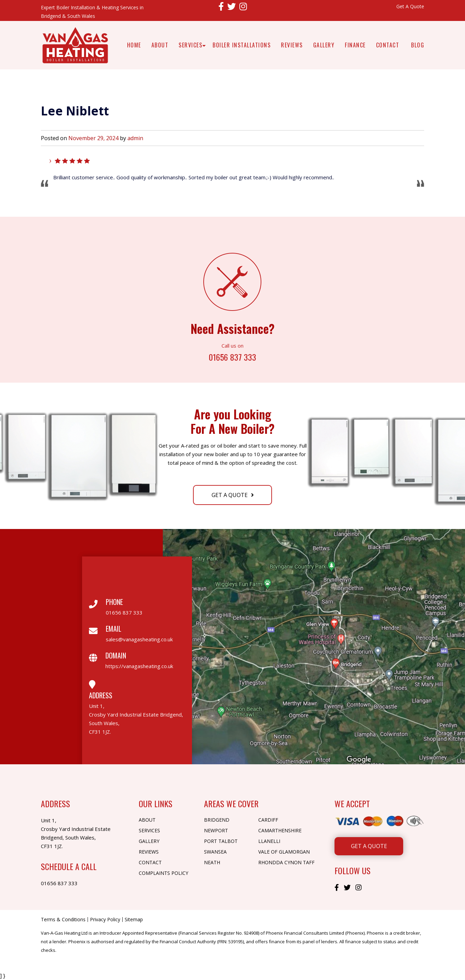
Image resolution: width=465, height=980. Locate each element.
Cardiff (268, 820)
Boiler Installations (242, 45)
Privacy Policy (105, 920)
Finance (355, 45)
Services (190, 45)
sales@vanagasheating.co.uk (139, 639)
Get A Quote (410, 6)
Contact (388, 45)
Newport (216, 830)
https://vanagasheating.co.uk (139, 666)
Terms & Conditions (63, 920)
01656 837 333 (232, 356)
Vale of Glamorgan (284, 852)
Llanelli (269, 841)
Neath (212, 862)
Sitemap (134, 920)
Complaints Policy (163, 873)
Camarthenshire (280, 830)
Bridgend (217, 820)
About (160, 45)
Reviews (292, 45)
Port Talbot (221, 841)
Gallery (324, 45)
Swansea (215, 852)
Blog (418, 45)
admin (135, 138)
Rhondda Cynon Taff (286, 862)
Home (134, 45)
